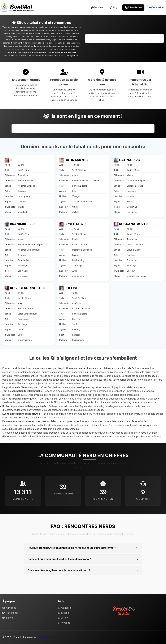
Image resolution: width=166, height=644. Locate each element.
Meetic (63, 613)
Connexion (156, 7)
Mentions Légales (48, 637)
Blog (114, 7)
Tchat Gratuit (133, 7)
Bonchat (97, 7)
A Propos (9, 608)
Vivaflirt (64, 623)
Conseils (64, 608)
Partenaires (10, 613)
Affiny (63, 618)
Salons (8, 618)
